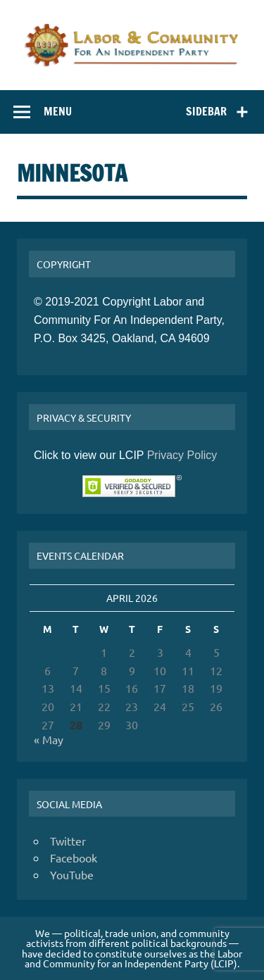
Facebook (74, 857)
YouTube (72, 874)
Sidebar (206, 111)
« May (49, 739)
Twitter (68, 841)
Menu (58, 111)
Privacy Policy (182, 455)
